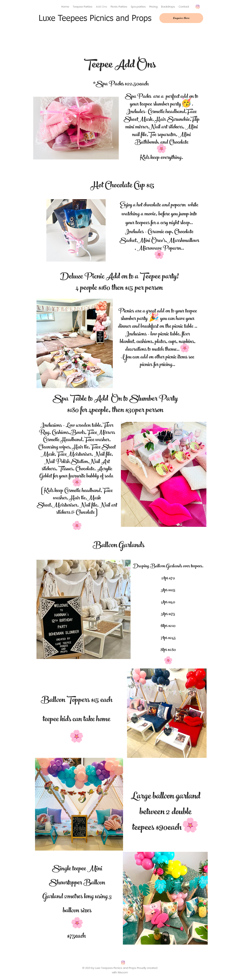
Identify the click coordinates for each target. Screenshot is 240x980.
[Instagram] (198, 7)
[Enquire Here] (181, 18)
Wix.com (123, 972)
